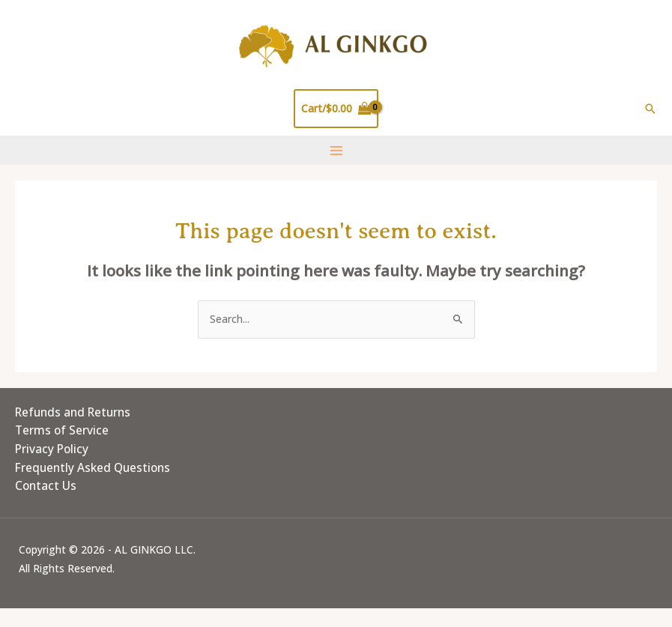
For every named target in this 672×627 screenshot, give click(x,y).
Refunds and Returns (73, 412)
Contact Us (46, 485)
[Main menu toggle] (336, 150)
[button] (650, 109)
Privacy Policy (52, 449)
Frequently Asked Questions (93, 467)
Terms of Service (62, 430)
